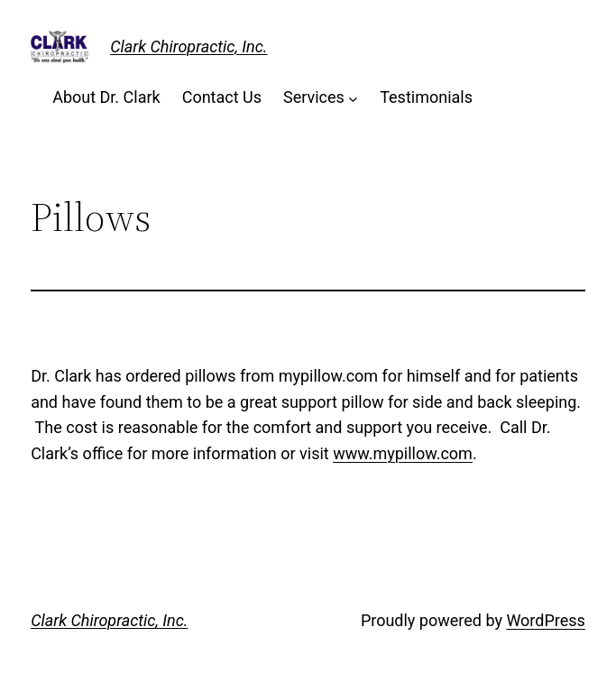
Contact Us (222, 97)
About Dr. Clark (106, 97)
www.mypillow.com (403, 453)
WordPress (545, 620)
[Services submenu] (353, 98)
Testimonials (426, 97)
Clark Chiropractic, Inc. (188, 46)
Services (314, 97)
